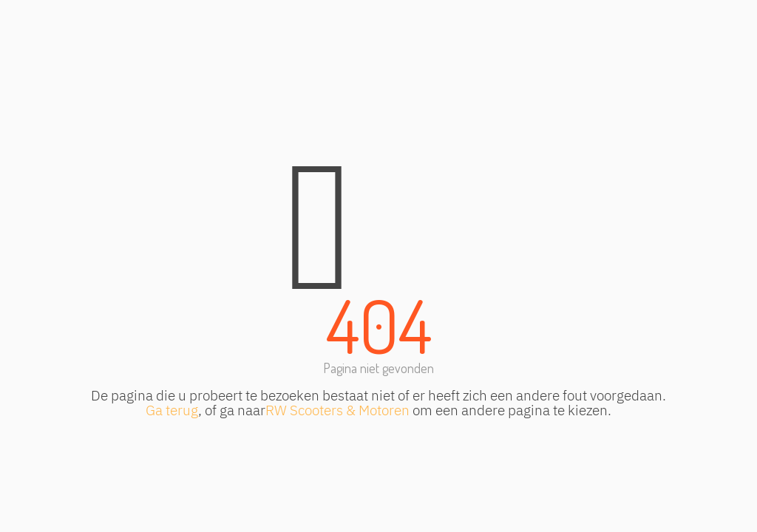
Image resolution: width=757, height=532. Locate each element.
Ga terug (172, 410)
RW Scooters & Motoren (337, 410)
